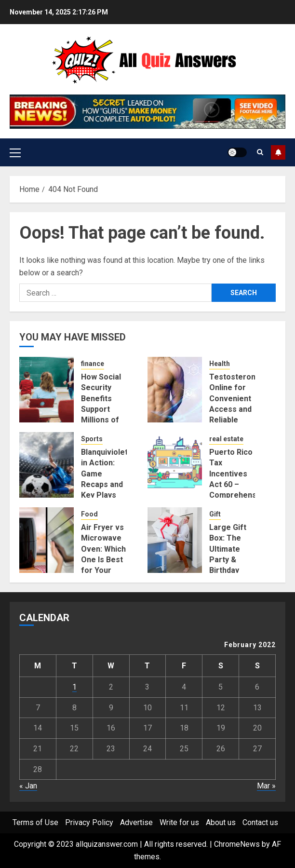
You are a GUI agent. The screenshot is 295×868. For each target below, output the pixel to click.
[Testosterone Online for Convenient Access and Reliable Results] (175, 390)
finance (93, 364)
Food (89, 514)
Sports (92, 439)
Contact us (260, 822)
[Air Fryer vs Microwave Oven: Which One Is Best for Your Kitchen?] (47, 540)
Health (220, 364)
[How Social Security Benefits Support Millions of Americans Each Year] (47, 390)
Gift (215, 514)
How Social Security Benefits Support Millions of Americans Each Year (101, 409)
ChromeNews (237, 844)
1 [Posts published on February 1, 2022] (74, 687)
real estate (226, 439)
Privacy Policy (89, 822)
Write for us (179, 822)
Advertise (136, 822)
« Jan (28, 786)
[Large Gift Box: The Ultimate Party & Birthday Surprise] (175, 540)
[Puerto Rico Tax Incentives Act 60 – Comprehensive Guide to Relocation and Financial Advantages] (175, 465)
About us (221, 822)
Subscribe (278, 152)
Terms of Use (35, 822)
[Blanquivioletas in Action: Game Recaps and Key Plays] (47, 465)
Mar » (266, 786)
